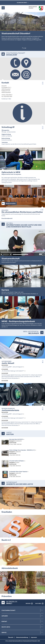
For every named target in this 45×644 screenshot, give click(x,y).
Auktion (10, 434)
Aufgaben (5, 616)
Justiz (9, 433)
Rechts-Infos (6, 627)
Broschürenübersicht (7, 218)
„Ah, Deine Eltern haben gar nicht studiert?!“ (13, 371)
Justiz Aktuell (8, 363)
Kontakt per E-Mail (6, 99)
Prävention (7, 596)
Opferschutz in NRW (11, 172)
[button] (22, 48)
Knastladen (7, 512)
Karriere (5, 290)
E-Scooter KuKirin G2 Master (17, 461)
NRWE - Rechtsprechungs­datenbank (18, 321)
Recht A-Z (6, 540)
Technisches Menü (22, 3)
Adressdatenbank (10, 568)
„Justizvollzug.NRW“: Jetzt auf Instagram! (12, 367)
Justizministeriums (10, 410)
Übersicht (11, 637)
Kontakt (5, 83)
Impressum (34, 637)
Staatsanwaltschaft (8, 610)
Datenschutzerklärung (22, 637)
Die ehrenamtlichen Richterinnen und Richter (22, 211)
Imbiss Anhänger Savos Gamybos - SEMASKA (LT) (22, 450)
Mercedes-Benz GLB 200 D (16, 439)
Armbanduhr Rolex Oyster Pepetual (18, 472)
